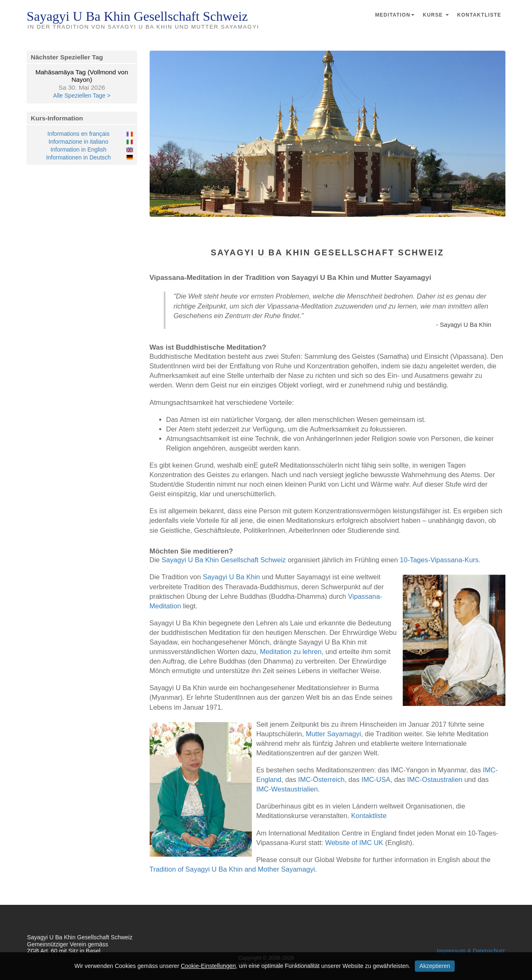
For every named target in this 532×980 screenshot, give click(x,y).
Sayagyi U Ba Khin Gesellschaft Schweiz (224, 560)
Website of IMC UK (354, 843)
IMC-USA (376, 779)
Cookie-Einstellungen (208, 966)
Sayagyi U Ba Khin (232, 577)
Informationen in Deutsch (79, 157)
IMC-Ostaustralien (435, 779)
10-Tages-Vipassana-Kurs (439, 560)
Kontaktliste (479, 15)
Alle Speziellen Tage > (82, 96)
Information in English (78, 149)
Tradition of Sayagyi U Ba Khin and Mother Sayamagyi (232, 869)
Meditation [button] (395, 15)
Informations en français (78, 134)
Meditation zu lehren (291, 652)
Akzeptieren (435, 966)
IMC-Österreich (321, 779)
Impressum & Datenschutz (471, 951)
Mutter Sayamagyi (334, 734)
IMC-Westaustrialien (287, 789)
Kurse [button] (436, 15)
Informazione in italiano (79, 142)
